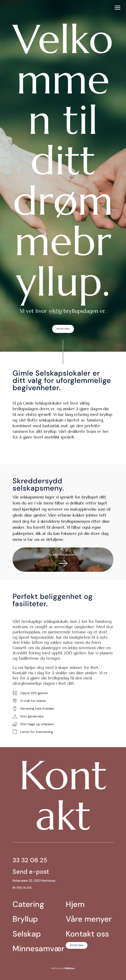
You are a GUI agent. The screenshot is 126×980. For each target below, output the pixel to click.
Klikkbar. (70, 968)
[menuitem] (118, 8)
